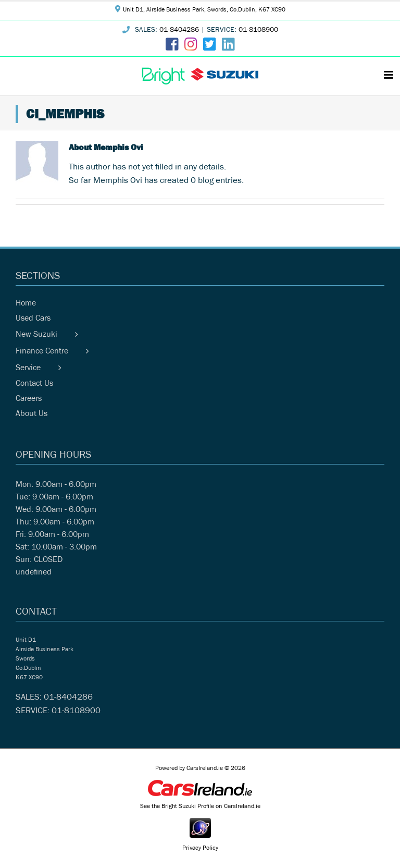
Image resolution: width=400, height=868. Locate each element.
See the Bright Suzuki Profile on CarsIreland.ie (200, 807)
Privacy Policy (200, 849)
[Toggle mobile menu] (389, 75)
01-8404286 (179, 31)
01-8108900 (258, 31)
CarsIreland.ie (205, 769)
